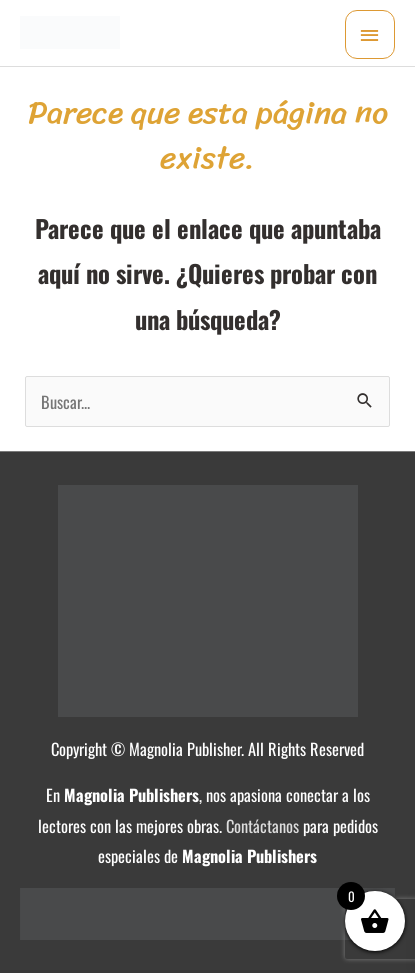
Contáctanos (262, 825)
